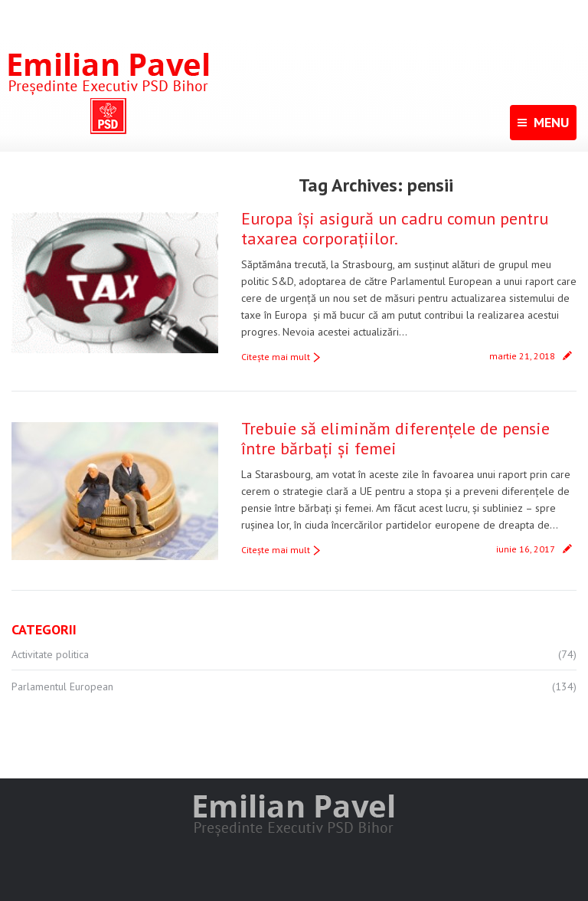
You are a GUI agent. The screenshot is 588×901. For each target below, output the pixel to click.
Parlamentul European (62, 686)
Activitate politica (50, 654)
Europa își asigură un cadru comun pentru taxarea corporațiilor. (395, 228)
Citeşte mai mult (276, 357)
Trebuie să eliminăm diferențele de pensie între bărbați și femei (395, 438)
